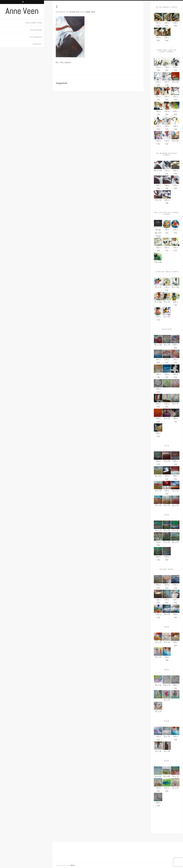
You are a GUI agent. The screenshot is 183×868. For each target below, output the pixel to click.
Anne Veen (22, 11)
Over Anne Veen (34, 23)
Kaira (73, 865)
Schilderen (36, 30)
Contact (37, 44)
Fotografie (36, 37)
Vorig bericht (62, 83)
